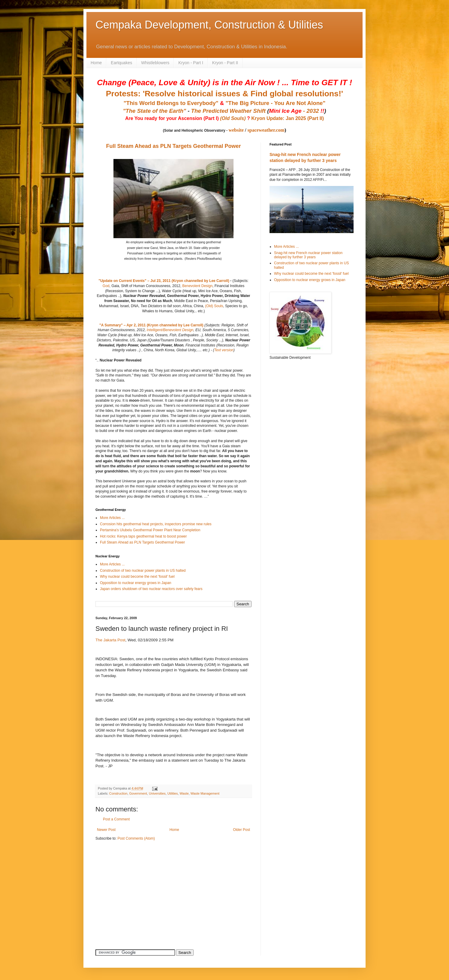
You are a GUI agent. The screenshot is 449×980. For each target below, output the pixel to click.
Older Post (241, 830)
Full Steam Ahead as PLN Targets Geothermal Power (173, 146)
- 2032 (297, 111)
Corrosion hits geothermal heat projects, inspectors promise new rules (156, 524)
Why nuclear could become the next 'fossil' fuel (137, 577)
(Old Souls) (233, 118)
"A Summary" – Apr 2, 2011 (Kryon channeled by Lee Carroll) (151, 325)
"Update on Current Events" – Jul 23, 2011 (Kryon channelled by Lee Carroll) (164, 281)
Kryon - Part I (191, 63)
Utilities (173, 793)
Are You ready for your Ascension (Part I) (173, 118)
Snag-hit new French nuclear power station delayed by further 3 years (308, 255)
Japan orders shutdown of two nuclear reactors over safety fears (151, 589)
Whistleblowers (155, 63)
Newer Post (106, 830)
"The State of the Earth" (154, 111)
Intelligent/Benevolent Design (170, 330)
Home (96, 63)
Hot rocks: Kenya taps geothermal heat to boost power (143, 536)
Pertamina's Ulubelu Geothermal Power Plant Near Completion (150, 530)
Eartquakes (121, 63)
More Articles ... (112, 518)
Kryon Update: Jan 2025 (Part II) (288, 118)
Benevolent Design (197, 286)
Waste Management (205, 793)
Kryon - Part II (225, 63)
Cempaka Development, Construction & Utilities (209, 25)
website (236, 130)
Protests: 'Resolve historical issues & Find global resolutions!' (224, 94)
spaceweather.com (266, 130)
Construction (118, 793)
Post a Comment (116, 819)
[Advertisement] (133, 888)
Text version (224, 350)
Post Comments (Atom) (136, 838)
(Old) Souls (214, 306)
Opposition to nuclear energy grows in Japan (136, 583)
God (106, 286)
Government (138, 793)
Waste (184, 793)
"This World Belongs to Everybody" (171, 103)
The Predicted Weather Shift (228, 111)
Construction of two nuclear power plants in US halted (143, 571)
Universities (157, 793)
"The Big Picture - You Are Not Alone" (275, 103)
